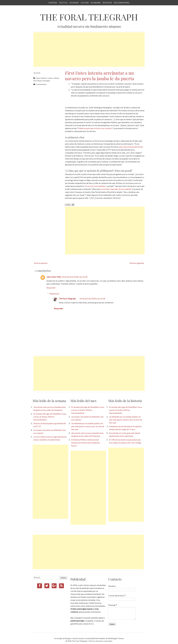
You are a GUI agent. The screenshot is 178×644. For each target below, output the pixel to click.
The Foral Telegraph (89, 17)
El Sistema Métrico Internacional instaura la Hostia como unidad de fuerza (85, 443)
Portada (53, 3)
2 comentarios (41, 84)
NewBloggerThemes (116, 638)
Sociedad (74, 3)
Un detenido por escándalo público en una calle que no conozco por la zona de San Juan (88, 426)
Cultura (85, 3)
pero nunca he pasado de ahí (131, 147)
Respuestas (54, 294)
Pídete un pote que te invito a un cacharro (95, 128)
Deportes (107, 3)
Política (63, 3)
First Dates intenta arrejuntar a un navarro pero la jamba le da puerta (100, 76)
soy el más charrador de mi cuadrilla (116, 189)
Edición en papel (122, 3)
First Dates (38, 81)
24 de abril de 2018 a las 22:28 (75, 277)
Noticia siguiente (137, 263)
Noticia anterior (41, 263)
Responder (51, 288)
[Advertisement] (89, 50)
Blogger (68, 638)
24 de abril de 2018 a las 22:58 (92, 299)
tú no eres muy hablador (96, 186)
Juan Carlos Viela (54, 277)
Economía (96, 3)
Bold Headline (100, 638)
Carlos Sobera (41, 78)
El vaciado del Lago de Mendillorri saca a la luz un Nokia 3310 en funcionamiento (50, 417)
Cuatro (50, 78)
